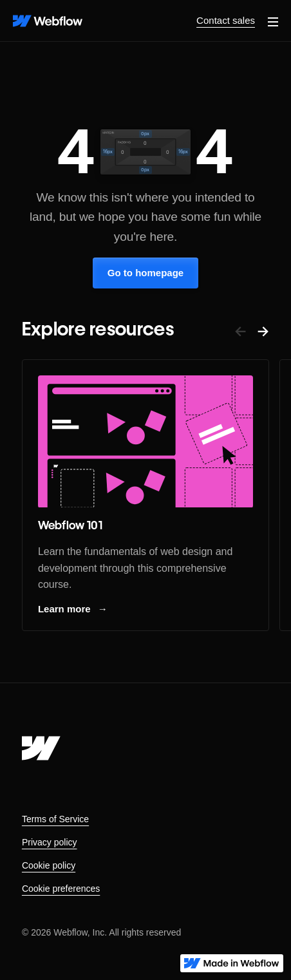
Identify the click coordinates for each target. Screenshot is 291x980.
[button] (273, 21)
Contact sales (226, 20)
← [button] (240, 331)
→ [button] (263, 331)
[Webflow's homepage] (41, 748)
